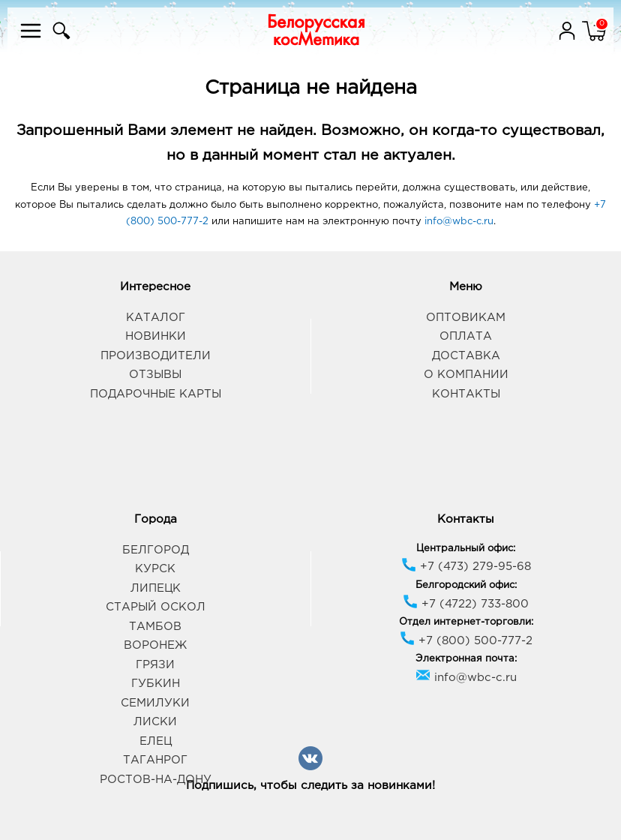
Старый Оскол (156, 607)
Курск (155, 569)
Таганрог (155, 760)
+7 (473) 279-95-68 (466, 567)
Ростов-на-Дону (156, 780)
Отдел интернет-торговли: (466, 622)
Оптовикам (466, 318)
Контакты (466, 394)
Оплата (466, 336)
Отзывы (155, 375)
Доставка (466, 356)
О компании (466, 375)
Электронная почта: (466, 659)
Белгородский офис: (466, 585)
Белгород (156, 550)
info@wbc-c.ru (459, 222)
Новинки (156, 336)
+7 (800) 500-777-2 (466, 641)
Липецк (156, 588)
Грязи (155, 665)
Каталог (156, 318)
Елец (156, 741)
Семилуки (155, 703)
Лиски (155, 722)
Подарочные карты (156, 394)
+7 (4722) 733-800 (466, 604)
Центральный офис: (466, 549)
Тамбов (155, 627)
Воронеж (155, 645)
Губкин (156, 684)
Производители (156, 356)
